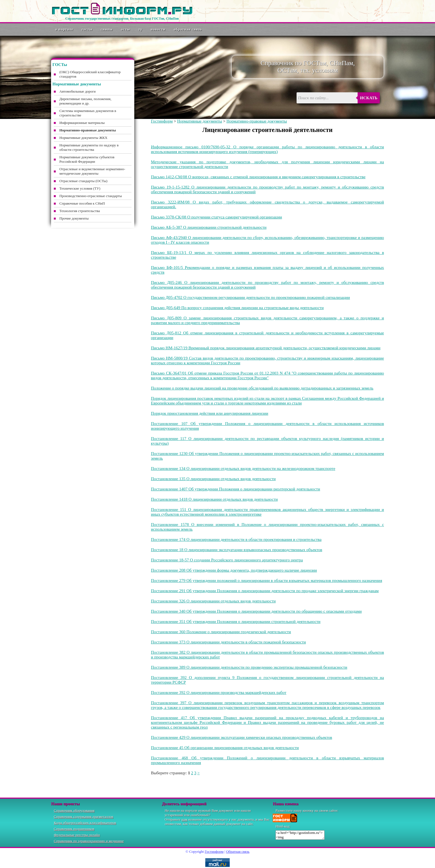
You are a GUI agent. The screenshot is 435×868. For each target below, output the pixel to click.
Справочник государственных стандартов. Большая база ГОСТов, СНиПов (122, 19)
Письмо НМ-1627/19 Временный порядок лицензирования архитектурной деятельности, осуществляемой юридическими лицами (266, 348)
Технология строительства (80, 211)
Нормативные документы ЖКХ (83, 138)
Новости (158, 29)
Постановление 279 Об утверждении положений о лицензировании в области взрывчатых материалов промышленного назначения (266, 581)
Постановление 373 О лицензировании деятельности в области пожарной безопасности (228, 642)
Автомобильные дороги (78, 91)
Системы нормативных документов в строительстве (88, 113)
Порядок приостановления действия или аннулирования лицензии (210, 413)
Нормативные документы (199, 121)
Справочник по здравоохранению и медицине (89, 841)
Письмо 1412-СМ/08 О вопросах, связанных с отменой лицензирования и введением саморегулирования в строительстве (258, 177)
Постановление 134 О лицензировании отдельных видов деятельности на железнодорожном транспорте (243, 469)
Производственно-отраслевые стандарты (91, 196)
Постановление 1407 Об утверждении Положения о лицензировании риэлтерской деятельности (236, 489)
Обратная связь (188, 29)
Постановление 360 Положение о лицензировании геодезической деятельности (221, 632)
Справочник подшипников (74, 829)
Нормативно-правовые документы (257, 121)
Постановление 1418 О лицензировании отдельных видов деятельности (214, 499)
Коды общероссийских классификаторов (85, 823)
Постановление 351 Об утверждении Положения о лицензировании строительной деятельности (236, 622)
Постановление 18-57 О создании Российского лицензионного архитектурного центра (227, 560)
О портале (64, 29)
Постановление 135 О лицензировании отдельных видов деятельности (213, 479)
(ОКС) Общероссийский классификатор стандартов (90, 74)
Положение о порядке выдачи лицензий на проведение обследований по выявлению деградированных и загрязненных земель (262, 388)
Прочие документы (74, 218)
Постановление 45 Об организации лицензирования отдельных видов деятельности (225, 748)
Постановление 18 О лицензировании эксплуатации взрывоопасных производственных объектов (237, 550)
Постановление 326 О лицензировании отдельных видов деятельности (213, 601)
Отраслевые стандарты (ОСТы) (83, 181)
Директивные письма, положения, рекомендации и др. (85, 101)
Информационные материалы (82, 123)
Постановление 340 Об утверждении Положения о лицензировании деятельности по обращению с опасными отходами (256, 611)
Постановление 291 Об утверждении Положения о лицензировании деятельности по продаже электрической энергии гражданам (265, 591)
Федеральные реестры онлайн (77, 835)
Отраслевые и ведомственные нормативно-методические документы (92, 171)
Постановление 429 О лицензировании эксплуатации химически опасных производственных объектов (241, 737)
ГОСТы (87, 29)
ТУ (141, 29)
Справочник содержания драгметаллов (84, 817)
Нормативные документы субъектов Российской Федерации (87, 159)
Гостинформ (162, 121)
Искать (369, 98)
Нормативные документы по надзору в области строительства (89, 147)
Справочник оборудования (74, 810)
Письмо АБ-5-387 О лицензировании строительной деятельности (209, 227)
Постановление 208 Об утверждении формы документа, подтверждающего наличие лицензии (234, 570)
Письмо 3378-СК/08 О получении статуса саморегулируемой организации (216, 217)
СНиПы (107, 29)
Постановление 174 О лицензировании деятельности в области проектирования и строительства (236, 539)
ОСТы (125, 29)
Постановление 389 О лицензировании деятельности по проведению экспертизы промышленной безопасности (249, 667)
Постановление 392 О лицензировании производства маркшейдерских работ (219, 693)
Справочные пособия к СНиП (82, 203)
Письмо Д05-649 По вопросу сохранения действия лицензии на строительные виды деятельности (237, 308)
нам (184, 819)
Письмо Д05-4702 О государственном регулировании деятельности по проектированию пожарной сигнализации (250, 297)
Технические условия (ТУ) (80, 188)
